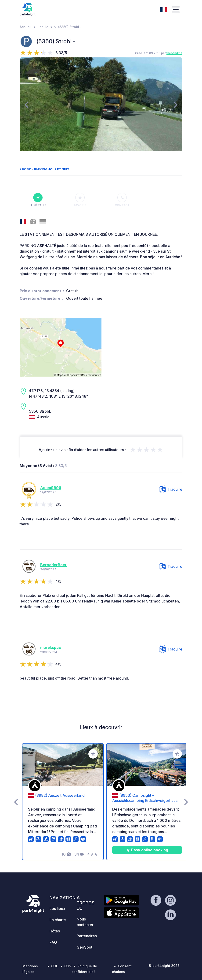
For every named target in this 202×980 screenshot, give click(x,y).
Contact (122, 200)
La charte (58, 920)
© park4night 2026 (164, 966)
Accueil (26, 27)
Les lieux (45, 27)
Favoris (80, 200)
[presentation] (26, 104)
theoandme (174, 53)
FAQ (53, 942)
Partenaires (87, 936)
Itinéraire (38, 200)
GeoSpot (85, 947)
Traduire (171, 489)
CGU (55, 966)
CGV (68, 966)
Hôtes (55, 931)
